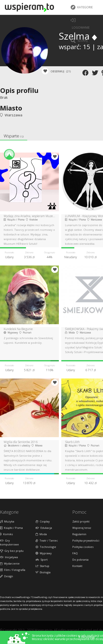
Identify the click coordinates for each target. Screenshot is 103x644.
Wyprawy (44, 553)
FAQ (75, 553)
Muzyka (7, 521)
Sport (42, 560)
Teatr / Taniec (47, 540)
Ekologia (43, 572)
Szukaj (79, 41)
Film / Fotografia (13, 570)
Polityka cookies (83, 547)
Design (6, 576)
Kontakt (77, 566)
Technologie (46, 547)
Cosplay (43, 521)
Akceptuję (87, 637)
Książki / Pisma (11, 528)
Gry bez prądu (12, 551)
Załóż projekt (81, 521)
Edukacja (44, 528)
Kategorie (82, 7)
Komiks (6, 534)
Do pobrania (80, 560)
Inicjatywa (9, 557)
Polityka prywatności (86, 540)
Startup (42, 566)
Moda (41, 534)
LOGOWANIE (80, 24)
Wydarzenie (10, 563)
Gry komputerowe (9, 542)
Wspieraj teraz (82, 528)
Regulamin (79, 534)
